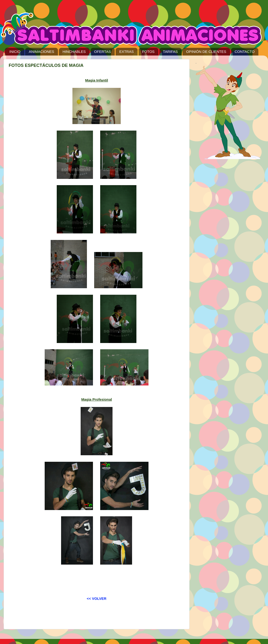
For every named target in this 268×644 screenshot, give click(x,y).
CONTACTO (245, 52)
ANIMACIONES (41, 52)
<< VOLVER (96, 599)
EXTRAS (127, 52)
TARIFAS (170, 52)
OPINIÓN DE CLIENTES (206, 52)
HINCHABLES (74, 52)
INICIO (15, 52)
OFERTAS (102, 52)
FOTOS (148, 52)
